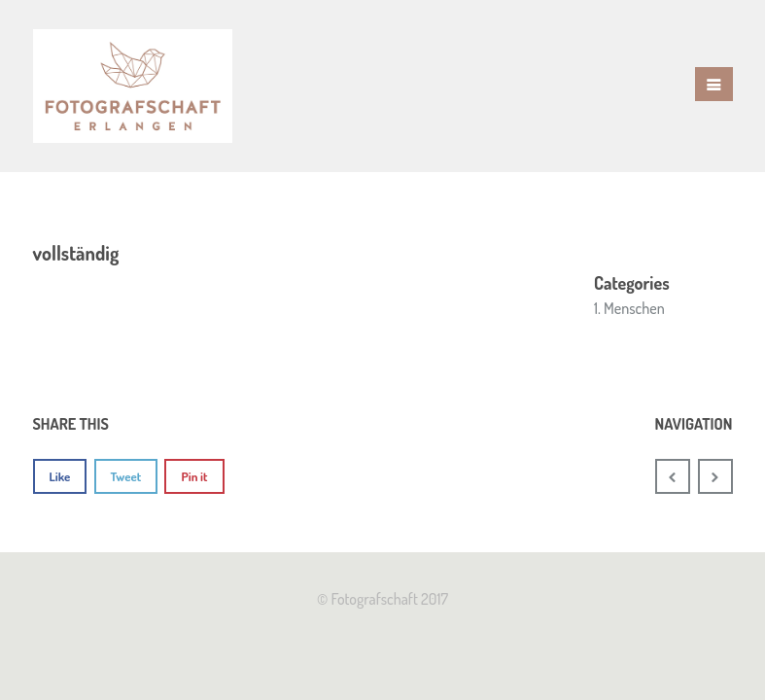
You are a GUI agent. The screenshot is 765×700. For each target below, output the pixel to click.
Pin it (194, 476)
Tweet (126, 476)
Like (60, 476)
